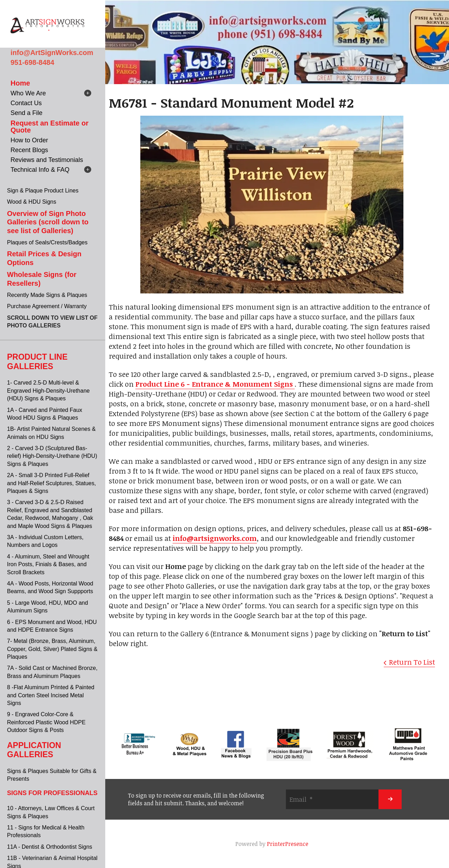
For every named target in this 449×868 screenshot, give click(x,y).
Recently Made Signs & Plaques (47, 295)
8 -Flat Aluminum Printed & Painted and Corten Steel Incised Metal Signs (51, 695)
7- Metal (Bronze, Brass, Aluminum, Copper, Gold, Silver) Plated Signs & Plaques (52, 649)
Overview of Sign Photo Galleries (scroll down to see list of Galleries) (48, 222)
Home (20, 83)
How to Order (29, 140)
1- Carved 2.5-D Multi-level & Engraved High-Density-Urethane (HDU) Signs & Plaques (48, 391)
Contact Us (26, 103)
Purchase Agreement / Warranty (47, 306)
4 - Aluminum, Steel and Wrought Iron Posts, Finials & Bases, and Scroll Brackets (48, 564)
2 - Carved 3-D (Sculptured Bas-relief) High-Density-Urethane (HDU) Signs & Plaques (52, 456)
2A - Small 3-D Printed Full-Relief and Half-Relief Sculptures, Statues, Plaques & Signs (51, 483)
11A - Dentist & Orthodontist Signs (50, 847)
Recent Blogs (29, 150)
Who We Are (28, 93)
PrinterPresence (288, 844)
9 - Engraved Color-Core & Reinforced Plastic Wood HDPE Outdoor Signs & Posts (46, 722)
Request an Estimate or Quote (49, 127)
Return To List (412, 662)
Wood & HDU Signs (32, 202)
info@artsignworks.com (215, 538)
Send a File (26, 113)
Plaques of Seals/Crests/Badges (47, 242)
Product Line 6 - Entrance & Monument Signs (215, 384)
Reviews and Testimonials (47, 160)
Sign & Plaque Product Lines (43, 191)
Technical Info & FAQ (40, 170)
